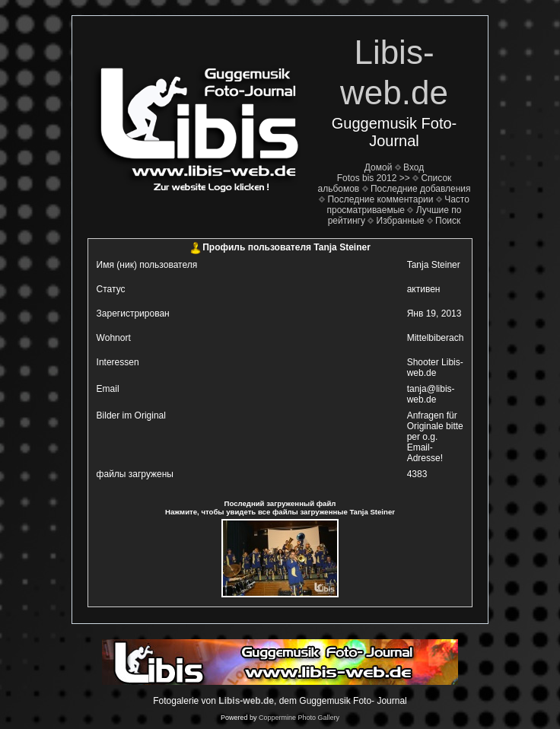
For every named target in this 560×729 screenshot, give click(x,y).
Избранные (401, 221)
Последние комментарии (380, 199)
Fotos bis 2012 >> (374, 178)
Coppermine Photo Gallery (299, 718)
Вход (414, 167)
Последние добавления (421, 189)
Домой (379, 167)
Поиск (448, 221)
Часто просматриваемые (398, 205)
